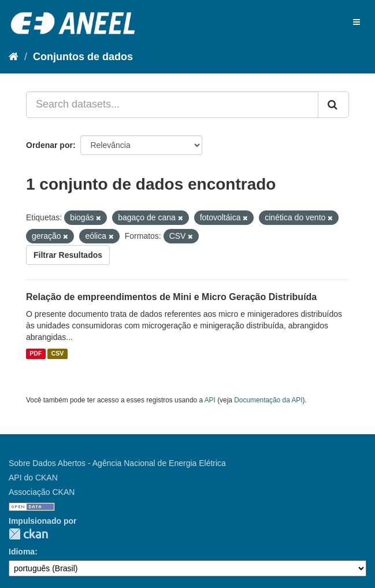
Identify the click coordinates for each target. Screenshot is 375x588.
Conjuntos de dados (83, 57)
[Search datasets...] (172, 105)
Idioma (22, 552)
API (210, 400)
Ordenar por (49, 145)
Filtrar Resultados (68, 255)
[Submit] (333, 105)
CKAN (28, 534)
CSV (58, 354)
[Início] (14, 57)
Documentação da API (268, 400)
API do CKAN (33, 478)
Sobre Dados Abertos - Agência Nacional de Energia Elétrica (117, 463)
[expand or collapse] (357, 22)
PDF (36, 354)
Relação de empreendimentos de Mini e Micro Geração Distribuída (171, 297)
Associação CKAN (42, 492)
